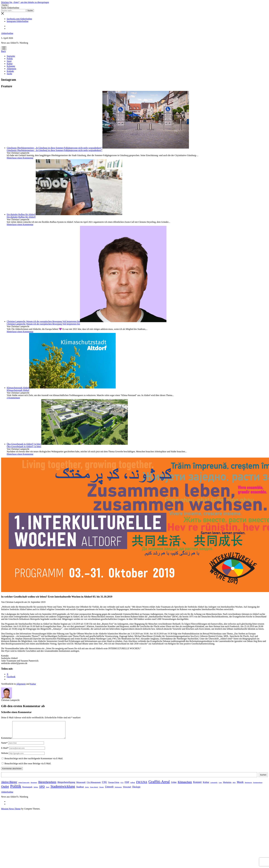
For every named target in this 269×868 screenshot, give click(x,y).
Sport (9, 61)
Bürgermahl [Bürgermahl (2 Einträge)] (81, 786)
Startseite (11, 56)
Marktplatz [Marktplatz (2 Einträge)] (227, 786)
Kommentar (6, 741)
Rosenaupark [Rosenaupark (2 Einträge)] (27, 790)
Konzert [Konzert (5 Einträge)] (197, 785)
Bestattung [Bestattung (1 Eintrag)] (34, 786)
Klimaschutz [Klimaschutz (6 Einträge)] (185, 785)
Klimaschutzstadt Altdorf (61, 388)
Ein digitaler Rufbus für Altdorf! (64, 214)
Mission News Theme (11, 812)
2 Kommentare (13, 398)
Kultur (10, 64)
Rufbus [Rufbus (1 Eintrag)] (36, 790)
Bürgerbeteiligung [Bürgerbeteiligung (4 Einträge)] (66, 785)
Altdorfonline (7, 33)
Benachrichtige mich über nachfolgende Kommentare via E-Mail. (34, 762)
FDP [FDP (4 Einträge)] (127, 785)
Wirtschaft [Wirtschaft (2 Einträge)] (127, 790)
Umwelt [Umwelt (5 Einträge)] (109, 790)
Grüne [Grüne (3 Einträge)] (174, 786)
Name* (4, 746)
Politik (10, 59)
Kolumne (11, 66)
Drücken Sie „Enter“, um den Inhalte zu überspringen (25, 2)
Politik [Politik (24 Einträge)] (16, 790)
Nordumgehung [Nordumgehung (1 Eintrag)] (258, 786)
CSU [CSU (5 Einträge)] (105, 785)
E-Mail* (5, 751)
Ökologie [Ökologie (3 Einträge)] (136, 790)
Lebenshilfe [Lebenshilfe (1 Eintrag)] (214, 786)
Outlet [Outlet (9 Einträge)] (5, 790)
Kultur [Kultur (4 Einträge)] (206, 785)
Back (3, 51)
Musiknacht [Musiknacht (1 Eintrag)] (248, 786)
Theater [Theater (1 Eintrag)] (102, 790)
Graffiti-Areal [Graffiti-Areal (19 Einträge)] (159, 785)
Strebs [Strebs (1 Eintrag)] (87, 790)
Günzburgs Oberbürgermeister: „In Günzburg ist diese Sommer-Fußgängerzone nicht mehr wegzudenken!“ (98, 148)
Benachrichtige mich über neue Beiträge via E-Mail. (28, 767)
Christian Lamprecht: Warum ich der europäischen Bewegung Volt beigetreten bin (87, 321)
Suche (9, 74)
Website (5, 756)
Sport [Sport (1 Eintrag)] (48, 790)
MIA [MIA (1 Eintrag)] (234, 786)
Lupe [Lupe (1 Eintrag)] (220, 786)
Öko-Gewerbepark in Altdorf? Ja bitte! (67, 444)
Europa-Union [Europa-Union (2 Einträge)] (114, 786)
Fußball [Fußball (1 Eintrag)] (133, 786)
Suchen (263, 778)
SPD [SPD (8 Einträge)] (42, 790)
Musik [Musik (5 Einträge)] (240, 785)
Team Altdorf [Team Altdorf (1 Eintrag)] (94, 790)
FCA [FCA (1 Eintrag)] (122, 786)
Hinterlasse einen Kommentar (20, 158)
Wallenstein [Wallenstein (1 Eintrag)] (118, 790)
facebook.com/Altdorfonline (19, 19)
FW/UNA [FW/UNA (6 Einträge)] (142, 785)
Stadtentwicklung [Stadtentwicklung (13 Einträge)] (63, 790)
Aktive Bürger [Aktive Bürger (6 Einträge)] (9, 785)
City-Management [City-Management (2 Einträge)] (94, 786)
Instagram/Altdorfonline (18, 21)
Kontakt (10, 71)
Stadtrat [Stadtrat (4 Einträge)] (80, 790)
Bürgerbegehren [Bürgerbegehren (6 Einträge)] (47, 785)
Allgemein (11, 69)
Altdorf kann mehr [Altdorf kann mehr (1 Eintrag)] (24, 786)
